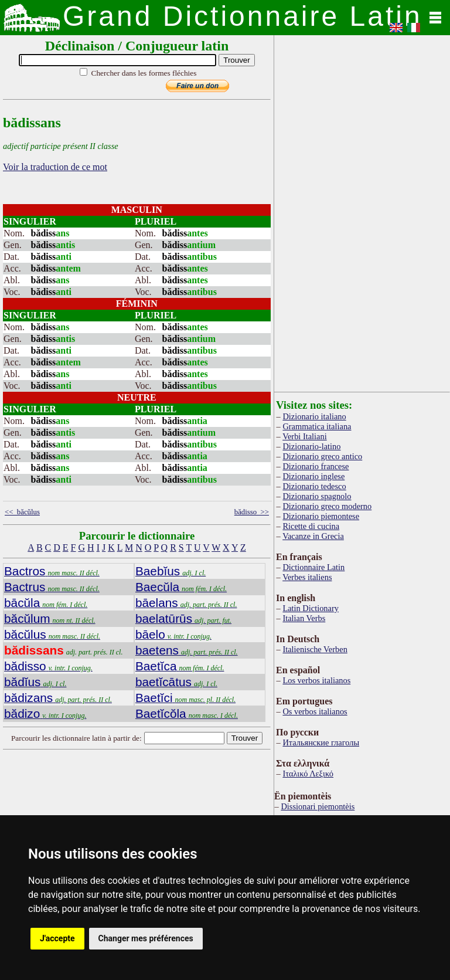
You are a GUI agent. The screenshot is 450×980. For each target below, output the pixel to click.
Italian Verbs (304, 618)
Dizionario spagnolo (317, 496)
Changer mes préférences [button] (146, 938)
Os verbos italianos (315, 711)
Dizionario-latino (311, 446)
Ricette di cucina (311, 526)
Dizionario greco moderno (327, 506)
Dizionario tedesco (314, 486)
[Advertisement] (362, 211)
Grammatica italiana (317, 426)
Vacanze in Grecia (313, 536)
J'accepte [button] (57, 938)
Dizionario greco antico (322, 456)
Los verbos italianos (316, 680)
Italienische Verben (315, 649)
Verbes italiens (307, 577)
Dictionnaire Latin (313, 567)
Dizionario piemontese (321, 516)
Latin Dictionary (311, 608)
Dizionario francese (316, 466)
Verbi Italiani (305, 436)
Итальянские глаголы (321, 742)
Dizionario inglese (313, 476)
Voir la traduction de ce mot (55, 167)
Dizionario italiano (314, 416)
